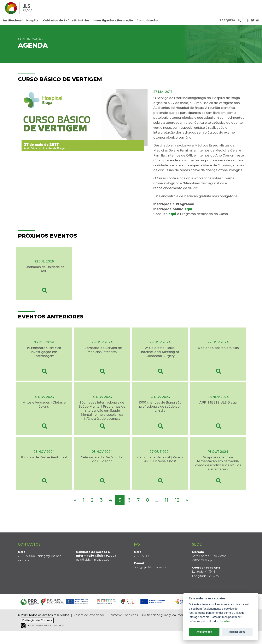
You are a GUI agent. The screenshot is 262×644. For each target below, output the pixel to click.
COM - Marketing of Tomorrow (42, 626)
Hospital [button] (33, 20)
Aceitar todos (204, 632)
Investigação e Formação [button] (113, 20)
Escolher (225, 621)
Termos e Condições (123, 615)
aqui (188, 209)
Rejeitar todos (237, 632)
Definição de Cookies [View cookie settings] (37, 620)
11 (166, 500)
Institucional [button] (13, 20)
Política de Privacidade (89, 615)
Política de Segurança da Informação (167, 615)
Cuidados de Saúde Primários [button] (66, 20)
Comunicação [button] (147, 20)
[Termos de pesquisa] (227, 20)
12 (177, 500)
